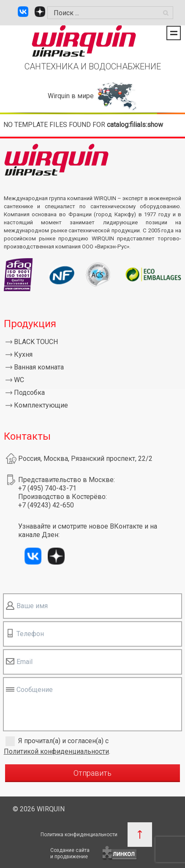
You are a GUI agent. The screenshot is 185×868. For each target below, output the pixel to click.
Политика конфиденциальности (79, 835)
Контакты (27, 436)
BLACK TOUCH (36, 342)
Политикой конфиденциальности (56, 751)
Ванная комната (39, 367)
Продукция (30, 324)
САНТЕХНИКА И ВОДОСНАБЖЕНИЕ (93, 66)
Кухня (23, 354)
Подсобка (29, 393)
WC (19, 380)
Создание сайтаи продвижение (70, 853)
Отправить (92, 773)
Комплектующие (41, 405)
